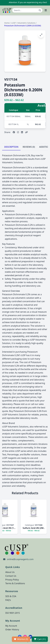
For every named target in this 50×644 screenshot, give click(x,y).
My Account (11, 626)
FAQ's (8, 600)
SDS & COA (11, 596)
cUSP (13, 23)
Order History (12, 630)
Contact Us (11, 576)
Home (7, 23)
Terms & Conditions (15, 583)
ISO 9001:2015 (13, 613)
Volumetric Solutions (26, 23)
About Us (10, 572)
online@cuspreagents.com (20, 559)
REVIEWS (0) (29, 147)
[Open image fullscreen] (41, 35)
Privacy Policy (12, 580)
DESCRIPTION (11, 147)
